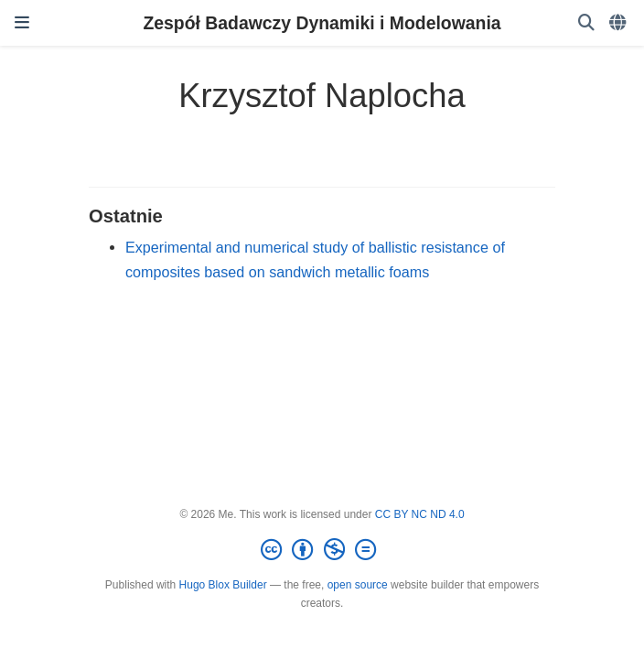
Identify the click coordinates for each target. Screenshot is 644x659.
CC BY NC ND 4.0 (420, 514)
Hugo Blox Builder (223, 585)
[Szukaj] (586, 23)
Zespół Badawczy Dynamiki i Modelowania (322, 23)
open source (358, 585)
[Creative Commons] (322, 550)
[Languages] (619, 23)
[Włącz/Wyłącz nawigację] (22, 23)
